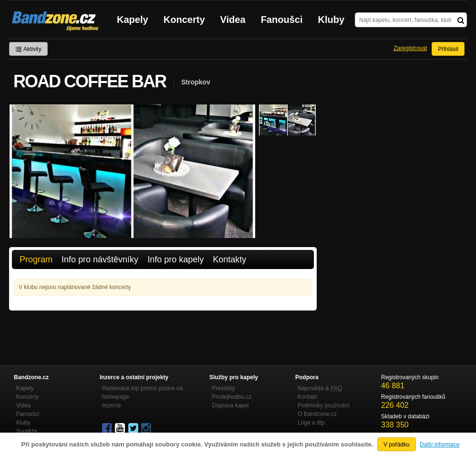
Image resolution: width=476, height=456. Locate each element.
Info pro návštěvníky (100, 259)
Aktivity (28, 49)
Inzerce (111, 405)
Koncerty (184, 20)
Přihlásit (448, 49)
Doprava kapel (230, 405)
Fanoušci (282, 20)
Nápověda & (320, 388)
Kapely (133, 20)
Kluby (331, 20)
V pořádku (397, 445)
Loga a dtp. (312, 423)
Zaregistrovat (410, 48)
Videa (233, 20)
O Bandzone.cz (317, 414)
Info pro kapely (176, 259)
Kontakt (307, 397)
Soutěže (27, 431)
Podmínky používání (324, 405)
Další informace (440, 445)
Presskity (223, 388)
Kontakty (229, 259)
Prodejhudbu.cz (232, 397)
